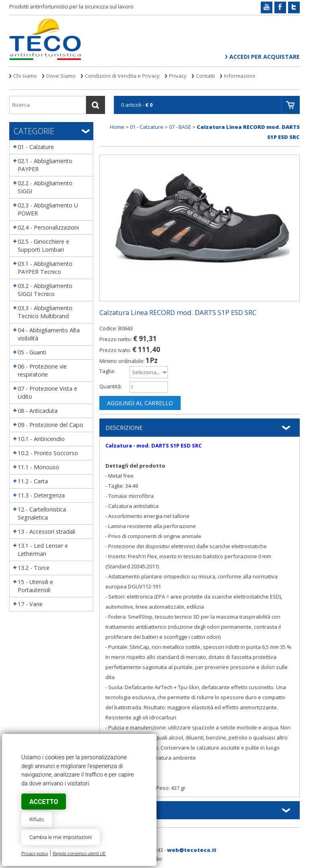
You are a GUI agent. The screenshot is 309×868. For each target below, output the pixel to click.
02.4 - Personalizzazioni (48, 227)
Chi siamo (25, 76)
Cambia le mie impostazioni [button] (61, 837)
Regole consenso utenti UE (79, 854)
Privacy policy (35, 854)
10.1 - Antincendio (41, 439)
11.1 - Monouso (38, 467)
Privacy (178, 76)
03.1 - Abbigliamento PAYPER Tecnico (45, 268)
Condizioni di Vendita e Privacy (122, 76)
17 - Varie (30, 604)
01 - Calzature (36, 147)
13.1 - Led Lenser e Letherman (43, 550)
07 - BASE (180, 127)
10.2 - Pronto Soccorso (48, 453)
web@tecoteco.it (192, 850)
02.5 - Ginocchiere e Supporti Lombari (43, 245)
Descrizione (124, 428)
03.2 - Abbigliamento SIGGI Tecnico (45, 290)
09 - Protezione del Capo (50, 425)
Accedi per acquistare (265, 57)
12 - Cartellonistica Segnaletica (42, 513)
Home (117, 127)
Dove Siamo (61, 76)
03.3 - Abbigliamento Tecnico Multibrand (45, 312)
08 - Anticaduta (38, 411)
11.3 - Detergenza (41, 495)
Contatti (205, 76)
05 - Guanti (32, 352)
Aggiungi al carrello (140, 403)
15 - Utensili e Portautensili (35, 586)
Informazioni (240, 76)
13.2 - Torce (34, 568)
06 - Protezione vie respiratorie (42, 370)
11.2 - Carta (33, 481)
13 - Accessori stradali (46, 531)
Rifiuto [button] (37, 819)
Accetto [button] (44, 802)
